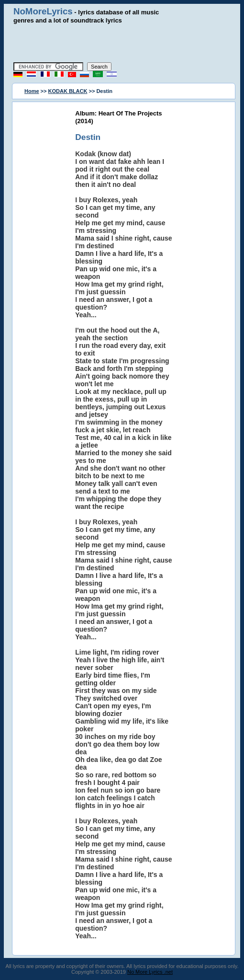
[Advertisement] (123, 43)
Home (32, 91)
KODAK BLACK (68, 91)
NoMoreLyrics (43, 11)
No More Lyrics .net (150, 972)
